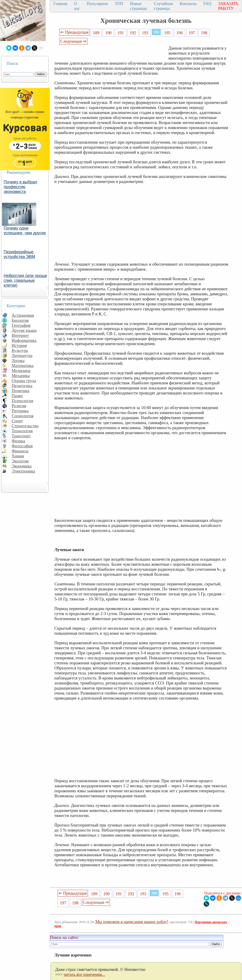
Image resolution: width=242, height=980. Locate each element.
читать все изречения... (84, 974)
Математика (23, 366)
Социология (23, 416)
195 (167, 33)
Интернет (20, 335)
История (19, 345)
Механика (21, 376)
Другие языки (24, 330)
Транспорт (21, 436)
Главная (60, 4)
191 (121, 33)
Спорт (17, 421)
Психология (22, 401)
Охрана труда (24, 381)
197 (192, 33)
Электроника (23, 471)
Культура (20, 350)
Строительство (25, 426)
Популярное (97, 4)
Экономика (22, 466)
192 (133, 33)
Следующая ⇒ (73, 41)
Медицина (21, 371)
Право (17, 396)
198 (204, 33)
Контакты (188, 4)
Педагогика (22, 386)
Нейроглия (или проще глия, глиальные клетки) (25, 280)
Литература (22, 355)
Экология (20, 461)
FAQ (207, 4)
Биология (20, 320)
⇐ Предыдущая (74, 32)
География (21, 325)
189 (96, 33)
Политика (20, 391)
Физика (18, 441)
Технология (22, 431)
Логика (18, 361)
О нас (77, 6)
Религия (19, 406)
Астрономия (23, 315)
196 (179, 33)
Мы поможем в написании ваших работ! (132, 922)
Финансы (20, 451)
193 (145, 33)
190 (108, 33)
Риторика (20, 411)
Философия (22, 446)
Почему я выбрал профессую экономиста (20, 187)
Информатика (24, 340)
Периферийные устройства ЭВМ (19, 254)
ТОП (119, 4)
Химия (18, 456)
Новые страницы (139, 6)
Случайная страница (163, 6)
